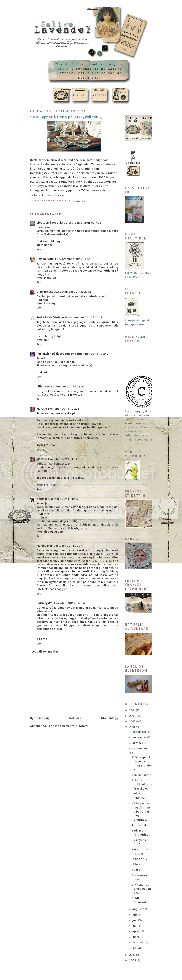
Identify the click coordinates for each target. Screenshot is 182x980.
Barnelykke (44, 603)
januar (137, 948)
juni (135, 920)
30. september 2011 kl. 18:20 (73, 259)
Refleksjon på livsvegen (53, 354)
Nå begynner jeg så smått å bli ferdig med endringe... (141, 811)
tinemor (42, 499)
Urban (136, 864)
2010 (133, 955)
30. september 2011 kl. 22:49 (89, 354)
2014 (133, 710)
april (136, 931)
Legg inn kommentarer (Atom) (68, 726)
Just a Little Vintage (50, 317)
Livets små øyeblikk (50, 223)
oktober (138, 743)
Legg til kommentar (45, 651)
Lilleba (41, 386)
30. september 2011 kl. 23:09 (66, 386)
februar (138, 942)
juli (135, 914)
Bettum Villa (45, 259)
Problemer (139, 798)
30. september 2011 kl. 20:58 (73, 292)
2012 (133, 721)
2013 (132, 716)
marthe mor (44, 546)
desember (140, 732)
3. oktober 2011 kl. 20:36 (69, 603)
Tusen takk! (140, 825)
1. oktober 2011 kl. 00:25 (64, 409)
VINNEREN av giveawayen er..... (141, 889)
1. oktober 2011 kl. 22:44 (69, 546)
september (140, 748)
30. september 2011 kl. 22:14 (83, 317)
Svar (40, 249)
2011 (132, 727)
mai (135, 926)
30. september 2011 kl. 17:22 (83, 223)
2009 (133, 960)
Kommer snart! (142, 775)
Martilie (42, 409)
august (137, 909)
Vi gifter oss (45, 292)
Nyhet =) (137, 870)
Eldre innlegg (109, 718)
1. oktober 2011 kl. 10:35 (63, 459)
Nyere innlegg (40, 718)
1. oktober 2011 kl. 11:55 (63, 499)
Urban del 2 (140, 859)
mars (136, 937)
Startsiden (75, 718)
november (140, 737)
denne (54, 164)
